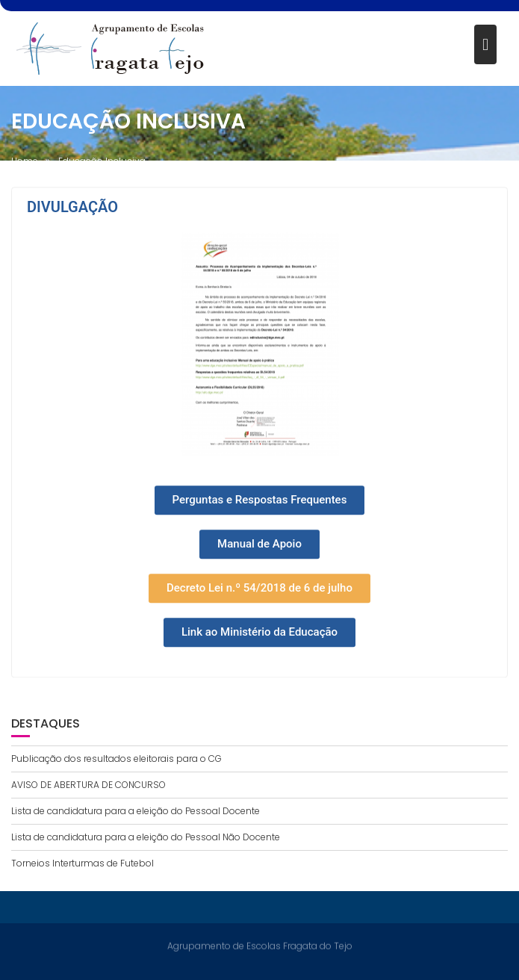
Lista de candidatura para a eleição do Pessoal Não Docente (146, 837)
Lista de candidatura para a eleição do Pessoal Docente (136, 811)
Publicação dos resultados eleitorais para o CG (116, 759)
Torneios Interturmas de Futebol (83, 863)
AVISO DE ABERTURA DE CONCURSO (88, 785)
